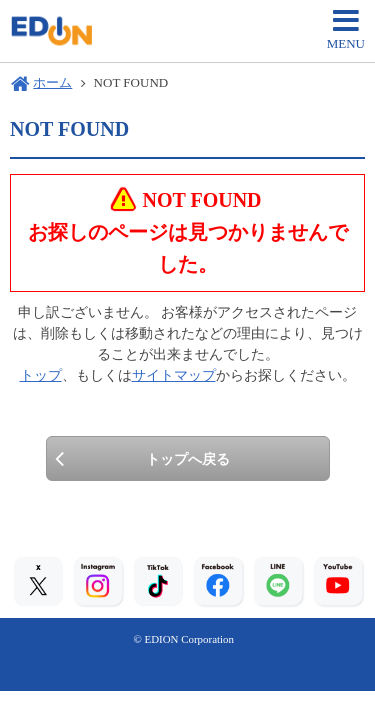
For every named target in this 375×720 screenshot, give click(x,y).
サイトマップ (174, 375)
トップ (41, 375)
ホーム (52, 82)
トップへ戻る (188, 459)
